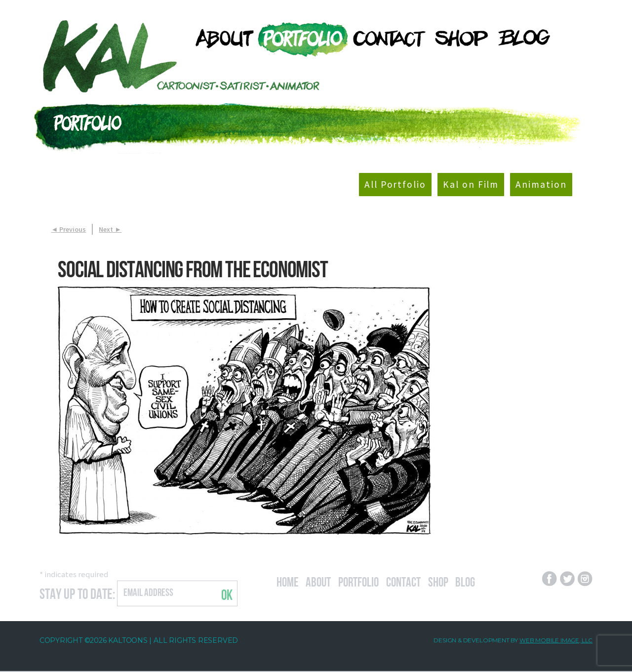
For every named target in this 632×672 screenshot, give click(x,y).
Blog (482, 581)
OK (227, 595)
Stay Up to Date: (77, 593)
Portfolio (366, 581)
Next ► (110, 230)
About (322, 581)
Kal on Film (466, 185)
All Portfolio (385, 185)
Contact (415, 581)
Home (289, 581)
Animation (540, 185)
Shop (453, 581)
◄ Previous (69, 230)
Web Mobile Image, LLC (555, 642)
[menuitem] (220, 38)
